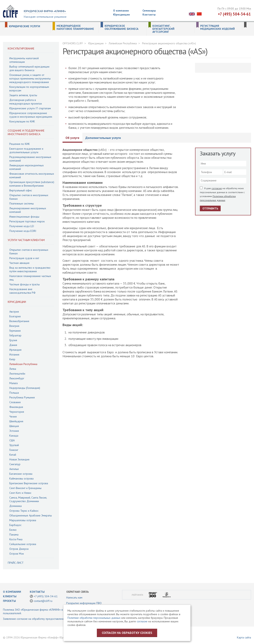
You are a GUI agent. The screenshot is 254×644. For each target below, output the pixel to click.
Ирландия (15, 350)
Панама (14, 535)
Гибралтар (15, 335)
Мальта (13, 383)
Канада (14, 436)
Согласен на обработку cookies (127, 633)
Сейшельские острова (23, 544)
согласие (217, 188)
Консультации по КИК (22, 121)
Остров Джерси (19, 549)
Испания (14, 354)
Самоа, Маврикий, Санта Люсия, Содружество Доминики (28, 499)
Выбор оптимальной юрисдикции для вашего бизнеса (29, 68)
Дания (13, 345)
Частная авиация (19, 263)
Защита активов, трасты (23, 95)
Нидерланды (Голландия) (25, 388)
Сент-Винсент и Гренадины (25, 488)
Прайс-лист (16, 563)
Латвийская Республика (23, 364)
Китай (13, 455)
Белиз (13, 530)
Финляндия (16, 407)
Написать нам (74, 598)
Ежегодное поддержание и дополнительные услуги (26, 150)
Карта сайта (244, 637)
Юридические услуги (25, 26)
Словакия (15, 402)
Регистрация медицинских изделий (217, 27)
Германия (15, 331)
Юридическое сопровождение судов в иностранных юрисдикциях (31, 115)
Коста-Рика (16, 539)
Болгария (15, 316)
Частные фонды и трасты (25, 284)
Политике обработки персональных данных (94, 618)
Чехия (13, 416)
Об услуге (72, 138)
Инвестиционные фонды (24, 217)
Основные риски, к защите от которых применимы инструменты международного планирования (30, 78)
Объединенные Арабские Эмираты (31, 515)
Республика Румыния (22, 397)
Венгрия (14, 326)
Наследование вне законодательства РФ (22, 291)
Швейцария (16, 421)
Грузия (13, 340)
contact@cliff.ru (43, 601)
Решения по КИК (20, 144)
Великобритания (19, 321)
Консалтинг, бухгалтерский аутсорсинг (163, 29)
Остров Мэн (17, 554)
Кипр (12, 359)
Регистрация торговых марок (27, 221)
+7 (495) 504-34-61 (234, 14)
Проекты (9, 601)
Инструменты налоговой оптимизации (24, 60)
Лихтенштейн (17, 374)
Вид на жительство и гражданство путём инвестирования (30, 269)
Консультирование (21, 48)
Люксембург (17, 378)
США (12, 440)
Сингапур (15, 464)
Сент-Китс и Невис (20, 493)
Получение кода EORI (23, 231)
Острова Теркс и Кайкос (24, 511)
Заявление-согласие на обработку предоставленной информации (43, 619)
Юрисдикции (121, 15)
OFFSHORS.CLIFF (73, 43)
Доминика (15, 506)
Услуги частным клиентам (26, 240)
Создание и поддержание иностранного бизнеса (26, 132)
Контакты (149, 15)
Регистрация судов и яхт (24, 258)
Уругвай (14, 445)
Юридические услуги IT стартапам (30, 108)
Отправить (210, 208)
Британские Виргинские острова (29, 483)
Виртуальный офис (21, 190)
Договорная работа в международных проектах (26, 102)
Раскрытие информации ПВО (84, 603)
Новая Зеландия (19, 459)
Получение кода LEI (22, 226)
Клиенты (10, 596)
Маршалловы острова (23, 520)
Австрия (14, 312)
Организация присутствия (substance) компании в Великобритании (32, 184)
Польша (14, 393)
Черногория (17, 412)
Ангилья (14, 469)
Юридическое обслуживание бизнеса (121, 27)
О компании (121, 11)
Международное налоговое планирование (75, 27)
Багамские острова (21, 474)
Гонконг (14, 450)
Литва (13, 369)
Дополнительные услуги (103, 138)
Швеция (14, 426)
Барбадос (15, 525)
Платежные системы (22, 203)
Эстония (14, 431)
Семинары (149, 11)
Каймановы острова (21, 478)
